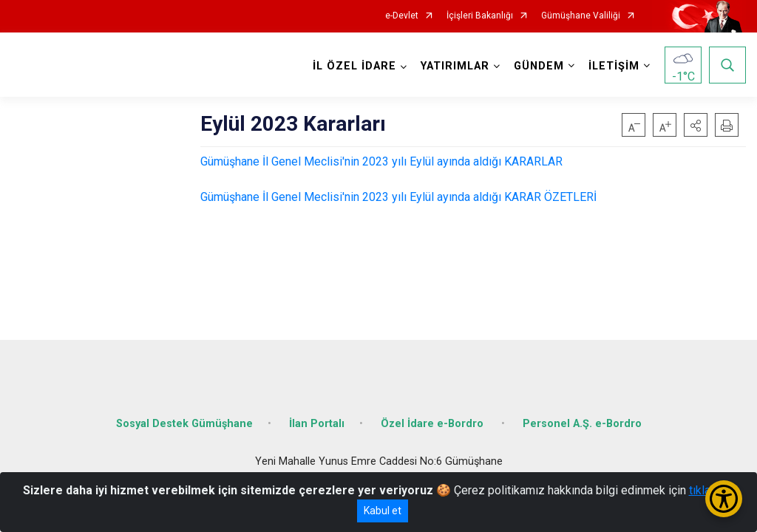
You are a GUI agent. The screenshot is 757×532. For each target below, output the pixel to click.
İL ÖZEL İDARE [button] (354, 66)
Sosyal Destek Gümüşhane (184, 423)
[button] (696, 125)
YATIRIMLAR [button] (455, 66)
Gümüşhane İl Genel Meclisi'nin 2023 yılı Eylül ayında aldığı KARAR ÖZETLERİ (398, 197)
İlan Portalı (317, 423)
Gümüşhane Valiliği (581, 16)
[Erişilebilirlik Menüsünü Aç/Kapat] (724, 499)
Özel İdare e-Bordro (434, 423)
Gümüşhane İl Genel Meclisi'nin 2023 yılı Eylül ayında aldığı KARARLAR (381, 161)
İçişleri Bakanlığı (480, 16)
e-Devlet (402, 16)
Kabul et (383, 511)
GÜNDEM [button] (539, 66)
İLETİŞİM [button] (614, 66)
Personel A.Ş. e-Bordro (582, 423)
